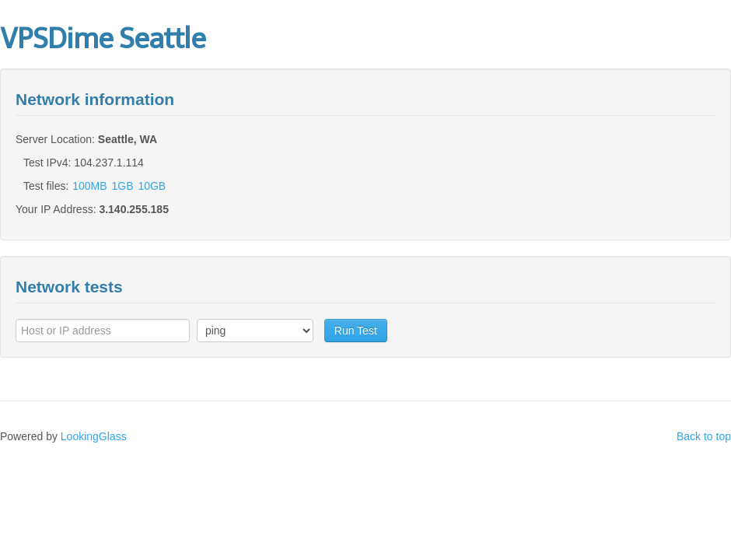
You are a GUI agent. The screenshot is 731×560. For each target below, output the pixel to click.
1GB (123, 186)
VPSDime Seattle (103, 38)
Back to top (704, 436)
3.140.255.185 (134, 209)
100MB (89, 186)
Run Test (356, 331)
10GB (152, 186)
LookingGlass (94, 436)
